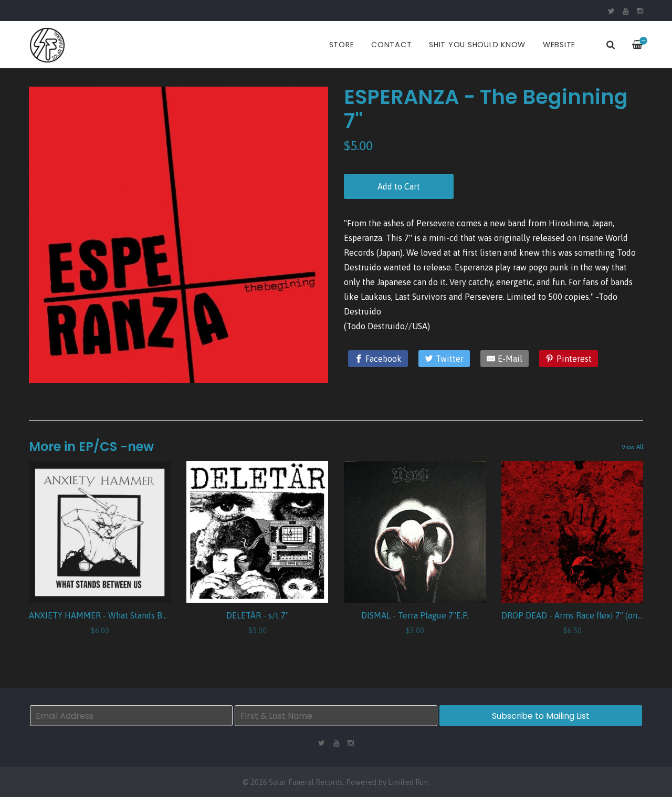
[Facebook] (378, 359)
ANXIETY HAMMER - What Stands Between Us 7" (120, 615)
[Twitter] (444, 359)
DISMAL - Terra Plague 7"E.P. (415, 615)
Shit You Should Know (477, 45)
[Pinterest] (569, 359)
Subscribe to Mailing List (541, 716)
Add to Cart (399, 186)
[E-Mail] (505, 359)
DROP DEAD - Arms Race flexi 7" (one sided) (584, 615)
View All (632, 447)
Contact (391, 45)
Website (559, 45)
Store (342, 45)
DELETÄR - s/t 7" (258, 615)
